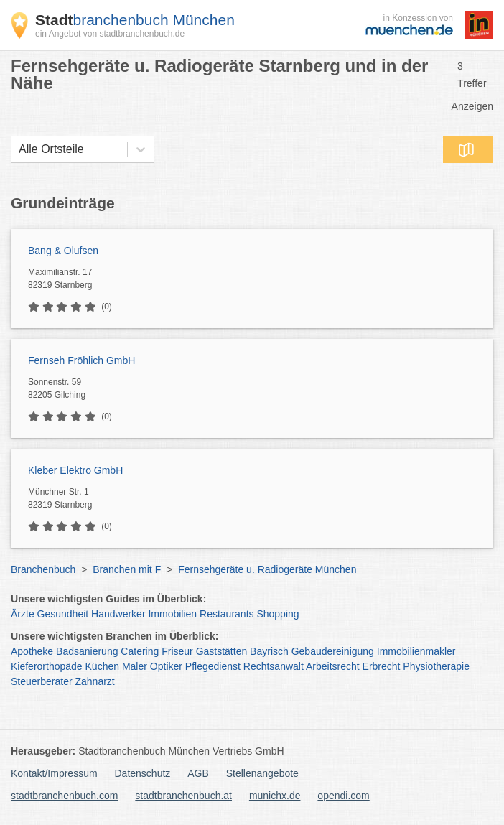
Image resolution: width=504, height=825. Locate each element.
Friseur (177, 651)
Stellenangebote (262, 773)
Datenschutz (143, 773)
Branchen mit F (127, 569)
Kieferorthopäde (47, 666)
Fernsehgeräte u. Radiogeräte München (267, 569)
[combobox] (19, 149)
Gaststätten (222, 651)
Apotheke (32, 651)
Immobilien (172, 614)
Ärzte (23, 614)
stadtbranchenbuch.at (183, 796)
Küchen (102, 666)
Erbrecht (382, 666)
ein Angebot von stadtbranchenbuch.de (110, 34)
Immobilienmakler (416, 651)
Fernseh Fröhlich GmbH (81, 360)
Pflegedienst (213, 666)
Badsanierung (87, 651)
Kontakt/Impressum (54, 773)
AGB (198, 773)
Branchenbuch (43, 569)
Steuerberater (42, 681)
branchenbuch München (135, 20)
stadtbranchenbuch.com (64, 796)
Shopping (277, 614)
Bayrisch (269, 651)
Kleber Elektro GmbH (75, 470)
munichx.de (275, 796)
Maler (135, 666)
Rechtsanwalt (274, 666)
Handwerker (118, 614)
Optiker (166, 666)
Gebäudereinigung (333, 651)
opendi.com (343, 796)
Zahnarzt (95, 681)
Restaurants (227, 614)
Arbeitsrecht (333, 666)
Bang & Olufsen (63, 251)
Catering (140, 651)
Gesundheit (63, 614)
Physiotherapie (436, 666)
